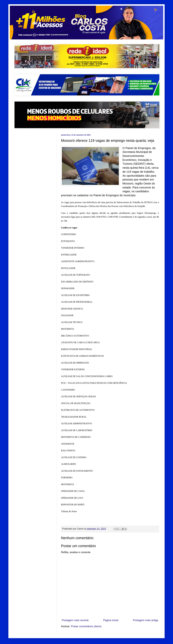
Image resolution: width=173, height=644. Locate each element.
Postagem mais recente (75, 620)
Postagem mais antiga (146, 620)
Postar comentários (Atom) (86, 626)
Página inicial (111, 620)
